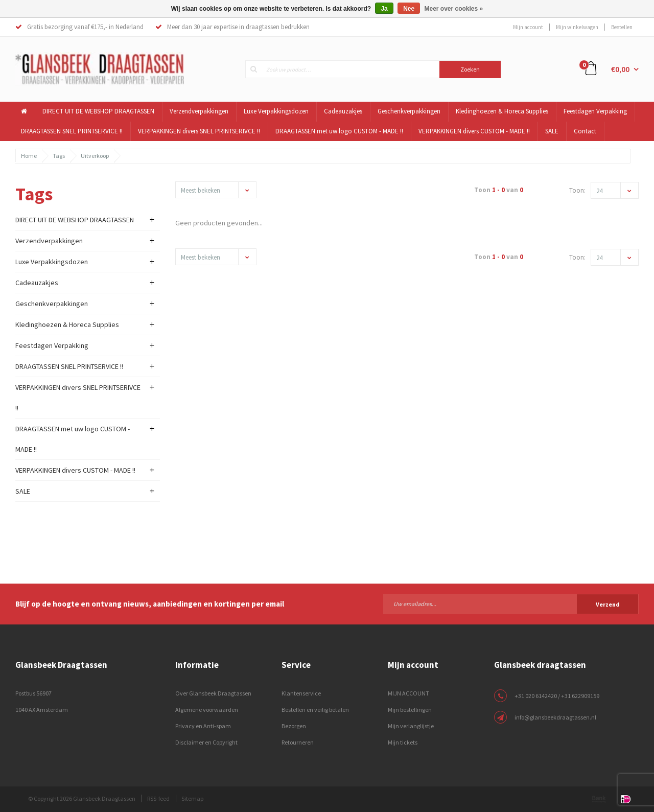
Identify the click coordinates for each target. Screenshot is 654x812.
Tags (59, 156)
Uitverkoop (95, 156)
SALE (552, 131)
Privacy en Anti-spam (203, 726)
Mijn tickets (403, 742)
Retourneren (298, 742)
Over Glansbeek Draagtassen (213, 693)
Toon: (577, 190)
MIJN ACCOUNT (408, 693)
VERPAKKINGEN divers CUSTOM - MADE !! (474, 131)
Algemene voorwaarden (207, 710)
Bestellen (622, 27)
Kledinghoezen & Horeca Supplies (502, 111)
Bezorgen (294, 726)
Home (29, 156)
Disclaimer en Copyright (206, 742)
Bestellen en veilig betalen (315, 710)
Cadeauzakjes (343, 111)
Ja (384, 9)
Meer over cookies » (454, 9)
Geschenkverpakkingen (409, 111)
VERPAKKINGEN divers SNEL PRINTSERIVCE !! (199, 131)
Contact (585, 131)
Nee (409, 9)
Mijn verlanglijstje (411, 726)
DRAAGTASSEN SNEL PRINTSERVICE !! (72, 131)
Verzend (608, 604)
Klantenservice (301, 693)
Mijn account (528, 27)
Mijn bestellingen (410, 710)
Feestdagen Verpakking (595, 111)
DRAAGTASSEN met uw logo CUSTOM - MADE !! (339, 131)
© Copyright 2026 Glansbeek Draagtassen (82, 798)
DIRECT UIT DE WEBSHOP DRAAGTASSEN (98, 111)
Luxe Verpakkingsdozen (276, 111)
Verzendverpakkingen (199, 111)
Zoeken (470, 69)
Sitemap (192, 798)
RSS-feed (158, 798)
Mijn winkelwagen (577, 27)
